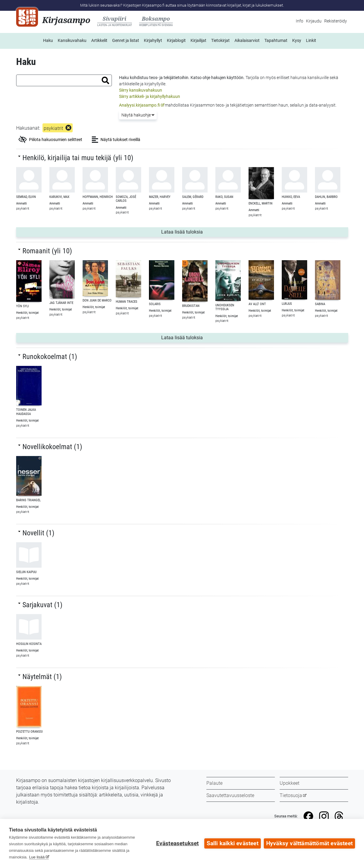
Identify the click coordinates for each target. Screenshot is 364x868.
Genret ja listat (126, 40)
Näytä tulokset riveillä (116, 140)
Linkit (311, 40)
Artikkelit (99, 40)
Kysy (297, 40)
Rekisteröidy (336, 21)
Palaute (214, 783)
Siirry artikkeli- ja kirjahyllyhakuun (150, 96)
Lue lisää (37, 857)
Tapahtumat (276, 40)
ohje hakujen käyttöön (223, 78)
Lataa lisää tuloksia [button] (216, 231)
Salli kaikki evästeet (233, 843)
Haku (48, 40)
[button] (105, 80)
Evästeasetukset (178, 843)
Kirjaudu (314, 21)
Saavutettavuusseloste (230, 795)
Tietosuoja (291, 795)
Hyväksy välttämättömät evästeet (309, 843)
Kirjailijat (198, 40)
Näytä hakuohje (138, 115)
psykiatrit (53, 128)
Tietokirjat (220, 40)
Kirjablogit (176, 40)
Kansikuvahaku (72, 40)
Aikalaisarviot (247, 40)
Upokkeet (290, 783)
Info (300, 21)
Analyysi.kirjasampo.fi (140, 105)
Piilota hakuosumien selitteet (50, 140)
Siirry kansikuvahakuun (141, 90)
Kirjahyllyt (153, 40)
